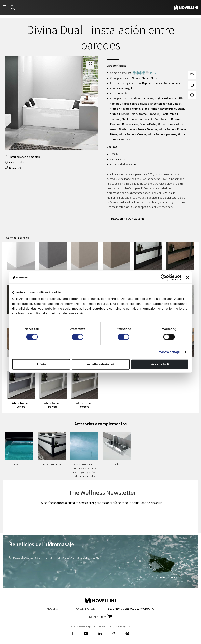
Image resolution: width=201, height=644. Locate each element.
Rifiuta (41, 364)
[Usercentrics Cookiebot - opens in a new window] (164, 278)
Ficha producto (16, 162)
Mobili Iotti (54, 609)
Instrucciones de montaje (23, 157)
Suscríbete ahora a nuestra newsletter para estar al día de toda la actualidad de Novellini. (103, 503)
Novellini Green (85, 609)
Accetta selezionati (100, 364)
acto (126, 626)
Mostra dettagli (170, 352)
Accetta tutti (160, 364)
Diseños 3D (14, 168)
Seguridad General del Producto (131, 609)
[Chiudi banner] (187, 278)
